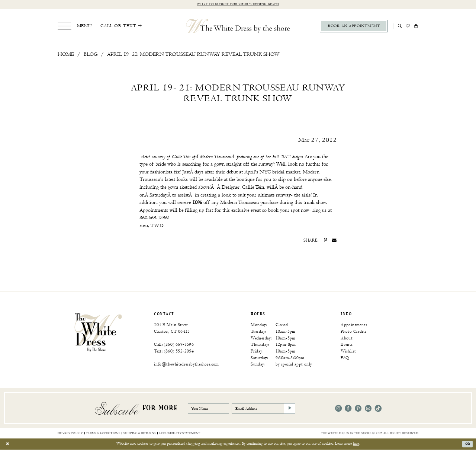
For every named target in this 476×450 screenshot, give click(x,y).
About (347, 338)
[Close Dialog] (8, 444)
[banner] (98, 332)
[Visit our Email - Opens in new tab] (368, 409)
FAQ (345, 358)
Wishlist (348, 351)
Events (347, 345)
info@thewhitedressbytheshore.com (186, 365)
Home (66, 54)
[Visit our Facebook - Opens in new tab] (348, 409)
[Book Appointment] (354, 26)
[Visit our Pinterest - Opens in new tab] (358, 409)
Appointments (354, 325)
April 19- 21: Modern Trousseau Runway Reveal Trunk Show (193, 54)
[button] (75, 26)
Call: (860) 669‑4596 (174, 345)
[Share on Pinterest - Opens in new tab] (325, 241)
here (356, 444)
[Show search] (400, 26)
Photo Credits (353, 331)
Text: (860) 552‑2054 (174, 351)
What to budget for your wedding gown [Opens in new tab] (238, 5)
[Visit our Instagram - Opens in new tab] (338, 409)
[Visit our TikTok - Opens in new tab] (378, 409)
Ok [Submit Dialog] (467, 444)
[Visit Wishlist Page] (408, 26)
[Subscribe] (295, 409)
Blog (91, 54)
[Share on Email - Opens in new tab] (334, 241)
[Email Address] (268, 409)
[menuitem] (75, 26)
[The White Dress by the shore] (238, 26)
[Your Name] (210, 409)
